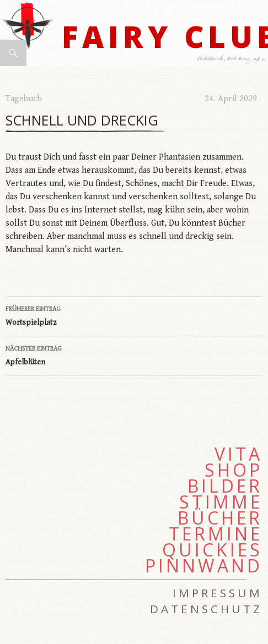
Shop (234, 470)
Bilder (225, 486)
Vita (238, 454)
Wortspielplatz (134, 315)
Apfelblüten (134, 354)
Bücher (220, 518)
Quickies (212, 550)
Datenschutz (206, 609)
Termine (216, 534)
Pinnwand (204, 566)
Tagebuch (24, 99)
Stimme (221, 502)
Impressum (218, 593)
